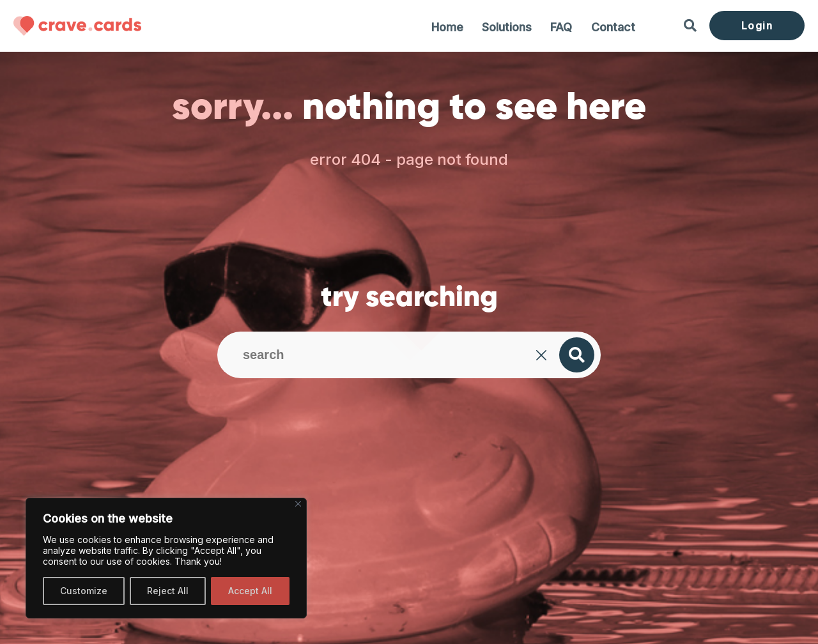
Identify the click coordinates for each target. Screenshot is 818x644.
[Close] (298, 504)
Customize (84, 591)
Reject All (168, 591)
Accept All (250, 591)
